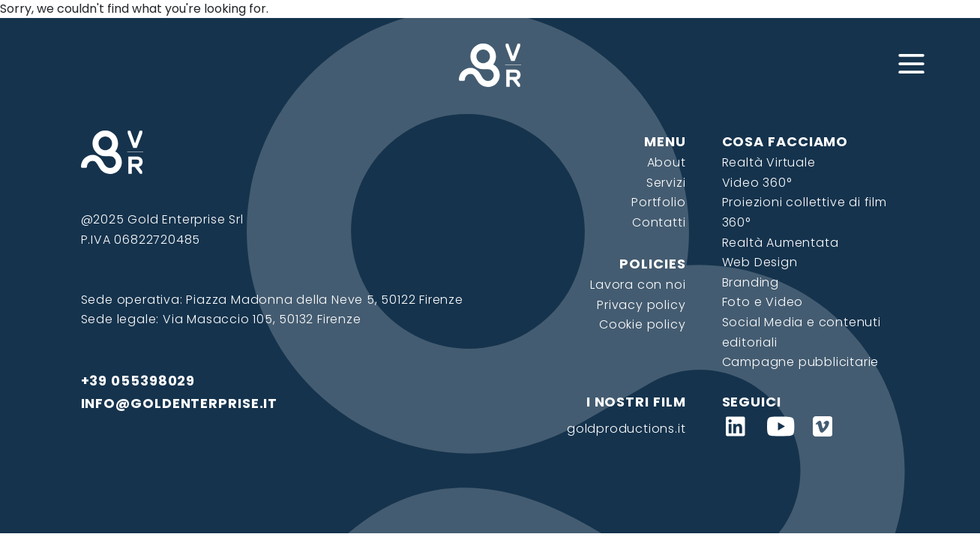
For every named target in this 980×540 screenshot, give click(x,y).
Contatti (659, 222)
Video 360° (757, 183)
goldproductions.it (626, 429)
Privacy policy (641, 305)
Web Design (760, 262)
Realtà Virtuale (769, 162)
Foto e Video (763, 302)
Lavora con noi (638, 285)
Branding (751, 282)
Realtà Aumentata (781, 243)
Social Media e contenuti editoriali (802, 332)
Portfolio (658, 202)
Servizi (666, 183)
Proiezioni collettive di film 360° (805, 212)
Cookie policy (642, 324)
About (667, 162)
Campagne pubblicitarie (801, 362)
